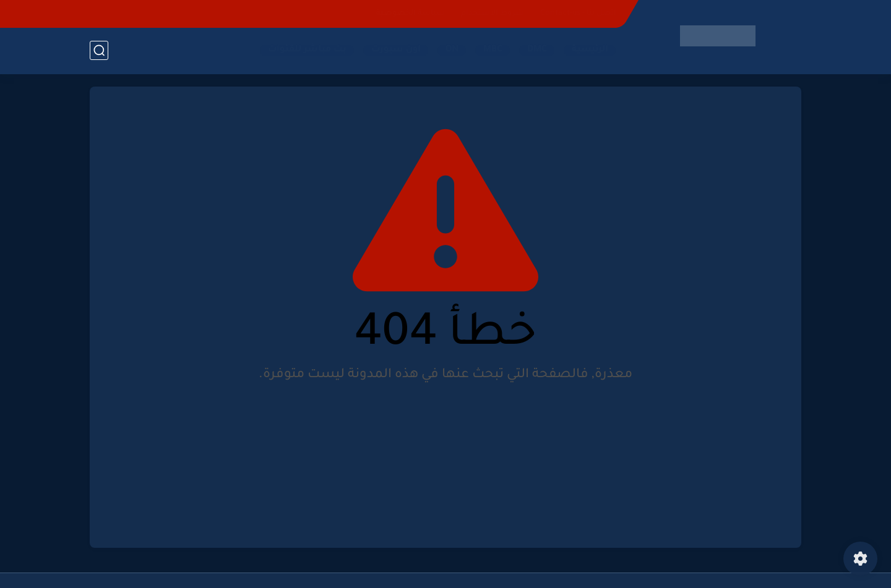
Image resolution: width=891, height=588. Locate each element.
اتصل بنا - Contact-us (578, 14)
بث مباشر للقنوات (307, 50)
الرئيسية (590, 50)
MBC (493, 50)
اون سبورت (396, 50)
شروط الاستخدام (493, 14)
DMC (537, 50)
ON (452, 50)
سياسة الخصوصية (411, 14)
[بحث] (99, 50)
